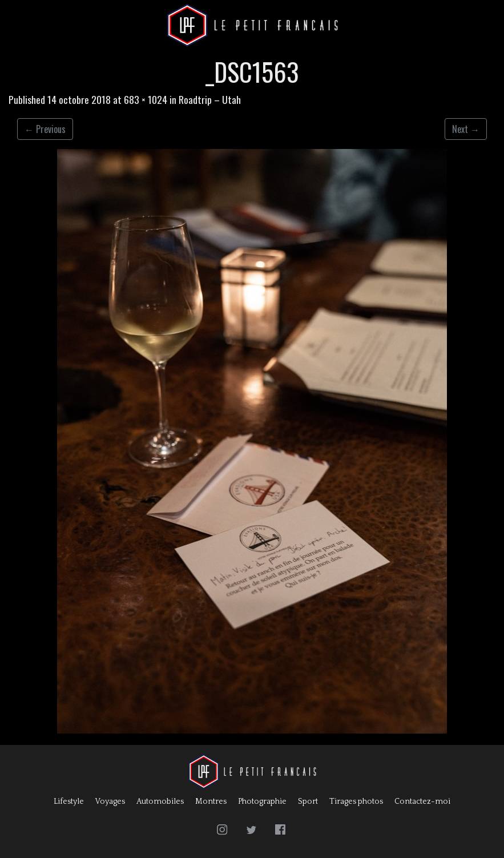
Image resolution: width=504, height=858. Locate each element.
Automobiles (160, 801)
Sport (308, 801)
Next (466, 129)
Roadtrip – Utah (210, 99)
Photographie (262, 801)
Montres (211, 801)
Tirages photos (356, 801)
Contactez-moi (422, 801)
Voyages (110, 801)
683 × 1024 (146, 99)
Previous (45, 129)
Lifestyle (69, 801)
